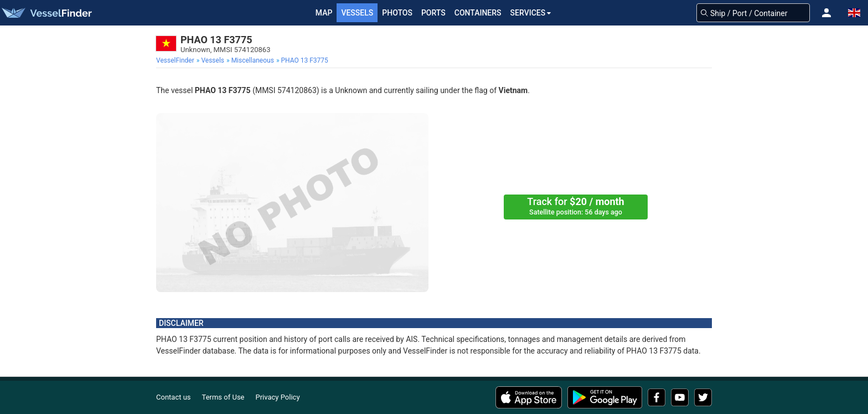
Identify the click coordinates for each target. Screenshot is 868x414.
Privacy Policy (278, 397)
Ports (433, 13)
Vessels (357, 13)
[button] (826, 13)
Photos (397, 13)
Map (324, 13)
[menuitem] (176, 60)
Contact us (174, 397)
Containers (478, 13)
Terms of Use (223, 397)
